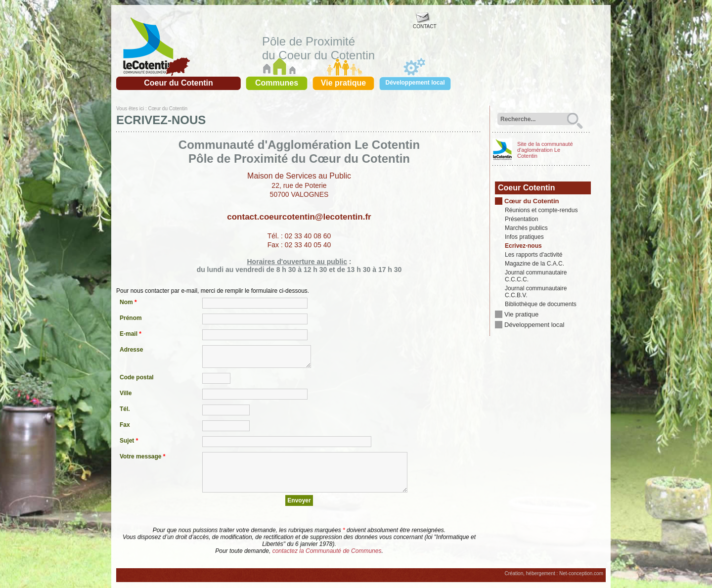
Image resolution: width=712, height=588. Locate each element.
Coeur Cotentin (527, 188)
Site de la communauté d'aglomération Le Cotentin (545, 150)
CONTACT (425, 24)
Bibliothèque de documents (541, 304)
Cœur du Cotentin (167, 109)
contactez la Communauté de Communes (327, 551)
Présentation (521, 219)
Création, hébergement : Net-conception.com (554, 573)
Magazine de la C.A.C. (534, 264)
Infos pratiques (524, 237)
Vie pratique (521, 314)
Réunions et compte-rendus (541, 210)
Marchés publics (526, 228)
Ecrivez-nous (523, 246)
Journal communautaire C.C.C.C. (536, 276)
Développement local (534, 325)
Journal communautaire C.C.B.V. (536, 292)
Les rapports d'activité (534, 255)
